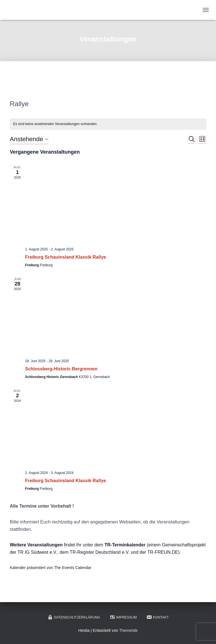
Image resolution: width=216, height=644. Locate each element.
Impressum (123, 617)
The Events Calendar (73, 568)
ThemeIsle (128, 630)
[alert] (108, 124)
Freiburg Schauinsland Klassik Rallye (66, 257)
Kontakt (157, 617)
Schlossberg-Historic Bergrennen (61, 369)
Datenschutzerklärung (74, 617)
